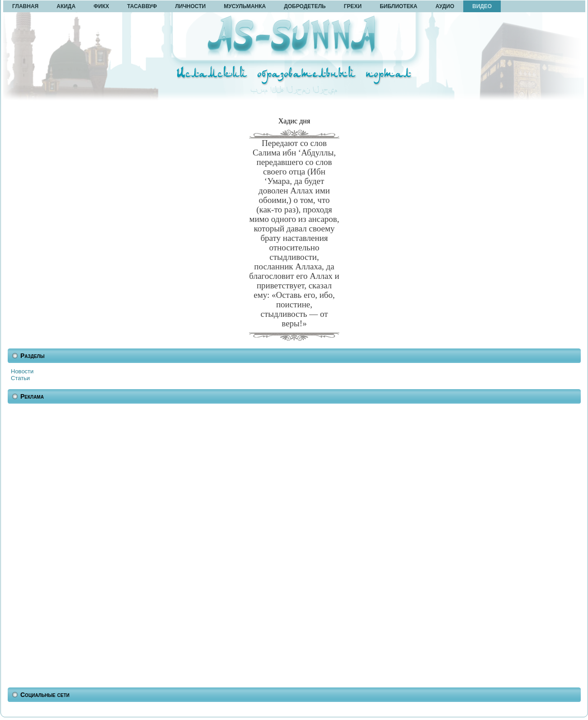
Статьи (20, 378)
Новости (22, 371)
